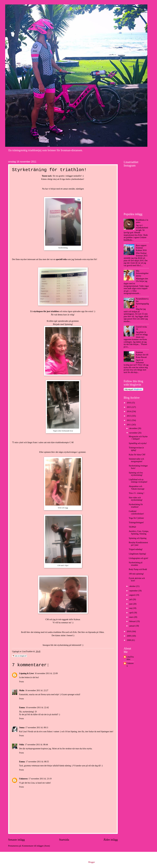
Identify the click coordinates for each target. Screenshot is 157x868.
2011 (129, 425)
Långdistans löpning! (137, 554)
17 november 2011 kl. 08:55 (37, 762)
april (131, 613)
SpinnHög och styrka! (138, 443)
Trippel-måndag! (136, 549)
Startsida (64, 840)
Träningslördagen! (136, 523)
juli (131, 599)
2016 (129, 403)
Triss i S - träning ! (136, 493)
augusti (132, 595)
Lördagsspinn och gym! (138, 558)
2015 (129, 407)
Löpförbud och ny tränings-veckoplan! (138, 481)
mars (132, 617)
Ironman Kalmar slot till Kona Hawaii (142, 355)
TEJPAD (132, 527)
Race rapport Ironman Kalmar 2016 (141, 248)
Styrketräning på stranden (136, 564)
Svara (21, 682)
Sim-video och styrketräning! (136, 499)
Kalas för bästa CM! (137, 455)
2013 (129, 416)
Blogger (92, 862)
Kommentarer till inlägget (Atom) (36, 846)
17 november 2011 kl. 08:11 (37, 728)
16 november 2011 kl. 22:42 (37, 708)
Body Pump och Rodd (138, 569)
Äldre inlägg (111, 840)
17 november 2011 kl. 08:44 (36, 745)
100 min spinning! (136, 574)
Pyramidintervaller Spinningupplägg (142, 303)
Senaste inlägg (16, 840)
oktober (133, 586)
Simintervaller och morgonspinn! (136, 460)
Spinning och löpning (138, 538)
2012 (129, 420)
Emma (22, 708)
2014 (129, 411)
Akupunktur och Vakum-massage (136, 488)
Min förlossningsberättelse (142, 273)
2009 (129, 636)
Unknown (23, 779)
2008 (129, 640)
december (134, 428)
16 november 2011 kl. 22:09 (46, 673)
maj (131, 608)
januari (132, 626)
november (134, 433)
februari (133, 621)
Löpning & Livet (26, 673)
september (134, 591)
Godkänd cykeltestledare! (136, 512)
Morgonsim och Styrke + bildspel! (138, 438)
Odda (22, 745)
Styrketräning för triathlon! (136, 506)
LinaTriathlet (130, 658)
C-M (71, 442)
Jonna (22, 728)
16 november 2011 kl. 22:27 (37, 690)
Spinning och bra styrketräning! (136, 474)
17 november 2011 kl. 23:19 (40, 779)
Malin (22, 690)
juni (131, 604)
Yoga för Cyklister (136, 518)
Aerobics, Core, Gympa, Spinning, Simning (139, 533)
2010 (129, 631)
